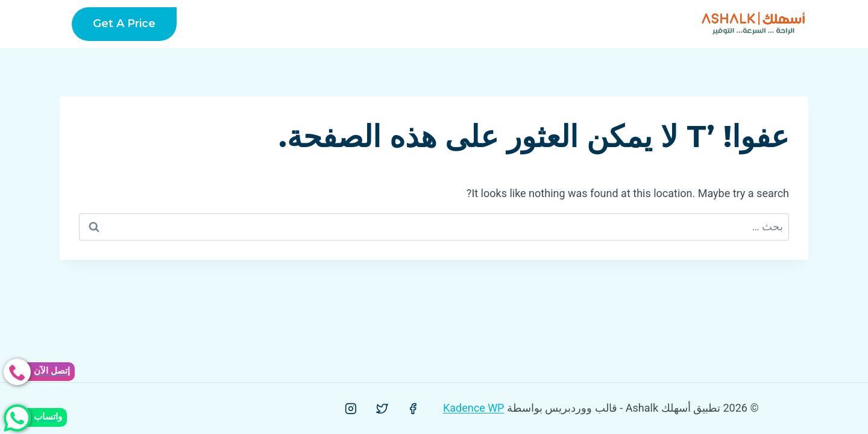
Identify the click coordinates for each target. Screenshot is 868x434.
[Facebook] (413, 409)
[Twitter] (382, 409)
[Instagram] (351, 409)
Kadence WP (473, 408)
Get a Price (124, 24)
